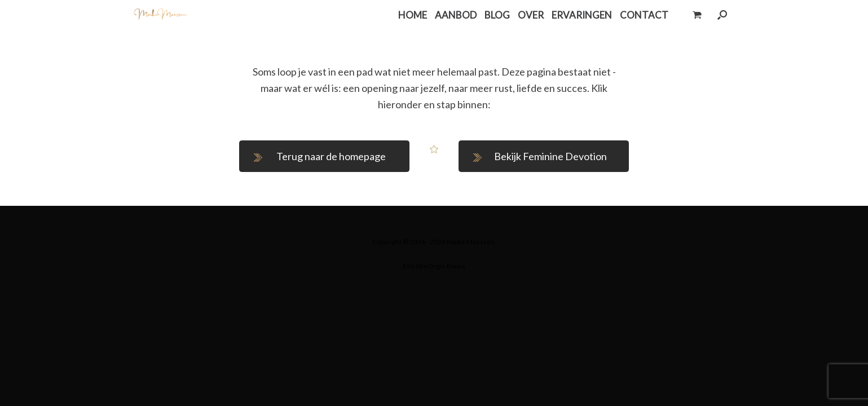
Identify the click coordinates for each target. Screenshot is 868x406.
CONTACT (644, 15)
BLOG (497, 15)
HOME (413, 15)
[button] (722, 15)
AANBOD (456, 15)
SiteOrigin (431, 266)
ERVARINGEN (582, 15)
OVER (531, 15)
